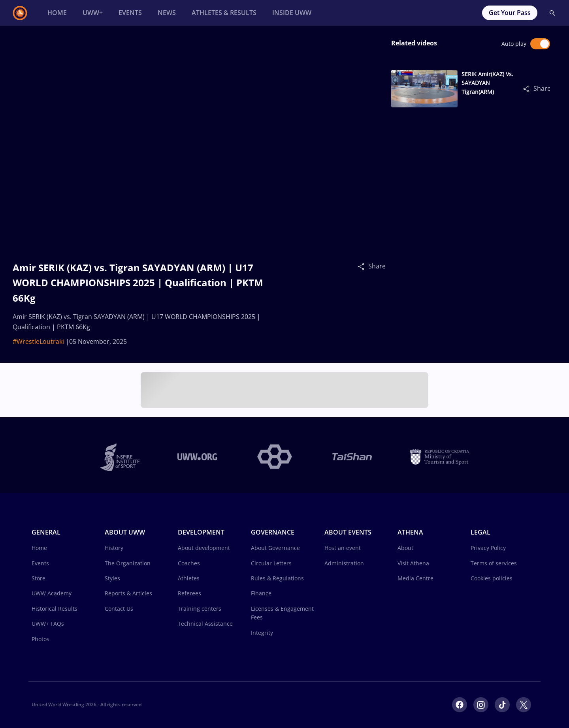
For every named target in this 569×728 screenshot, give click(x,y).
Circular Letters (271, 563)
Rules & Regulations (277, 578)
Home (39, 548)
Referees (189, 593)
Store (39, 578)
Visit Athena (413, 563)
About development (204, 548)
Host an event (343, 548)
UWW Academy (52, 593)
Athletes (189, 578)
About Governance (275, 548)
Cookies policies (492, 578)
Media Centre (415, 578)
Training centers (200, 609)
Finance (261, 593)
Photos (41, 639)
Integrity (262, 633)
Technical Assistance (205, 624)
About (405, 548)
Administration (344, 563)
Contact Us (119, 609)
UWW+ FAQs (48, 624)
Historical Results (55, 609)
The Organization (128, 563)
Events (40, 563)
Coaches (189, 563)
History (114, 548)
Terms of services (494, 563)
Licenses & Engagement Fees (282, 613)
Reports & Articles (128, 593)
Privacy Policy (488, 548)
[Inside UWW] (292, 13)
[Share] (363, 266)
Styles (112, 578)
